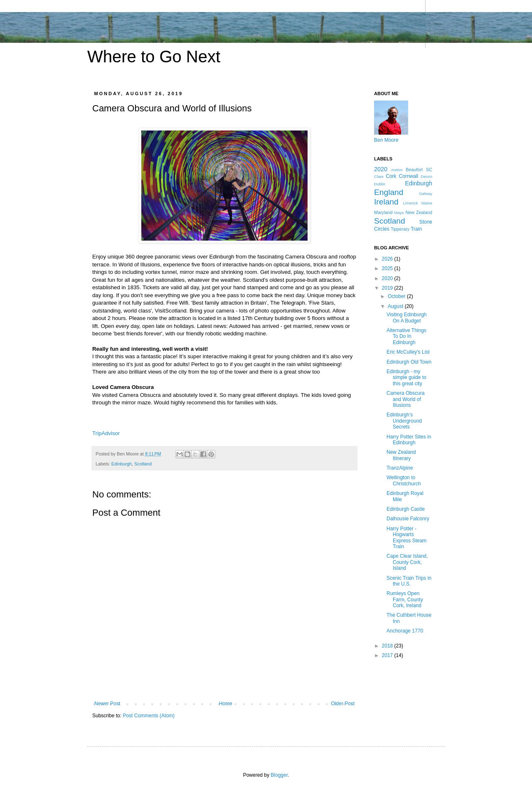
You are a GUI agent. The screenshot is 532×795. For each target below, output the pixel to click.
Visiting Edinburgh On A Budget (407, 318)
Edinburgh (122, 464)
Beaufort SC (419, 170)
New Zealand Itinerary (401, 455)
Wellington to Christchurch (404, 480)
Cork (391, 176)
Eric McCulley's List (408, 352)
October (397, 296)
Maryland (383, 212)
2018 (388, 646)
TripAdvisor (106, 433)
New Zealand (419, 212)
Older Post (343, 704)
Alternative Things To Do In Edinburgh (406, 336)
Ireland (386, 202)
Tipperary (400, 229)
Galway (426, 193)
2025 (388, 268)
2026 (388, 259)
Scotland (143, 464)
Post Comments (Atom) (149, 716)
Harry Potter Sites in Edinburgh (409, 440)
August (396, 306)
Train (416, 229)
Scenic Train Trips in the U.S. (409, 581)
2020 (381, 169)
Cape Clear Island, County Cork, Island (407, 562)
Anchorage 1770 (405, 631)
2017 (388, 655)
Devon (426, 176)
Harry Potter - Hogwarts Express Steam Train (406, 538)
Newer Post (107, 704)
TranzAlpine (400, 468)
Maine (427, 203)
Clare (379, 176)
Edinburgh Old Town (409, 362)
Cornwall (409, 176)
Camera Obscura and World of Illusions (405, 399)
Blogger (279, 775)
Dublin (380, 184)
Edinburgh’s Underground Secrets (404, 421)
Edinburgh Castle (406, 509)
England (389, 192)
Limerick (411, 203)
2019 (388, 288)
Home (226, 704)
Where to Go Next (154, 57)
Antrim (397, 170)
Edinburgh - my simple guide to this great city (406, 378)
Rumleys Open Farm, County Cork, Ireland (405, 599)
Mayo (399, 213)
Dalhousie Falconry (408, 519)
